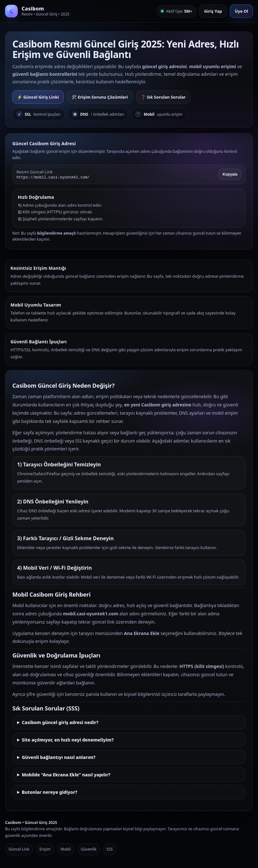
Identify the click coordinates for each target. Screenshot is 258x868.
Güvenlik (89, 849)
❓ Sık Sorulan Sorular (163, 97)
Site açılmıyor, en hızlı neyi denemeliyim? (68, 740)
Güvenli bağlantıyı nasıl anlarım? (59, 757)
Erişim (45, 849)
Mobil (66, 849)
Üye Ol (241, 11)
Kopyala (230, 174)
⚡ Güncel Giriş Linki (38, 97)
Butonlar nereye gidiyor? (50, 792)
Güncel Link (19, 849)
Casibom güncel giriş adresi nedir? (60, 722)
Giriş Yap (213, 11)
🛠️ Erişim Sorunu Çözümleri (100, 97)
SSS (110, 849)
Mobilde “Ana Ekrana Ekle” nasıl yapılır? (66, 775)
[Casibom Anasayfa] (37, 11)
